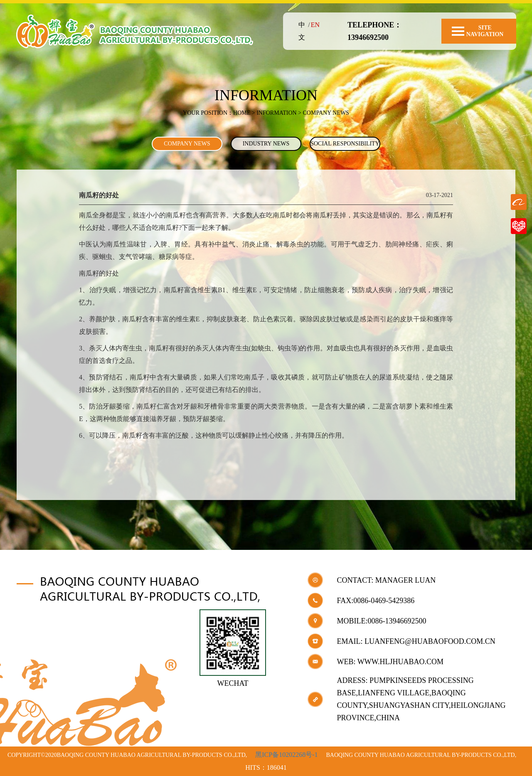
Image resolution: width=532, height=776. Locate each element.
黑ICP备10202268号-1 (286, 755)
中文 (302, 31)
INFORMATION (276, 113)
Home (242, 113)
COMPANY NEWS (187, 144)
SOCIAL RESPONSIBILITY (345, 144)
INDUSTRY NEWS (266, 144)
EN (315, 25)
